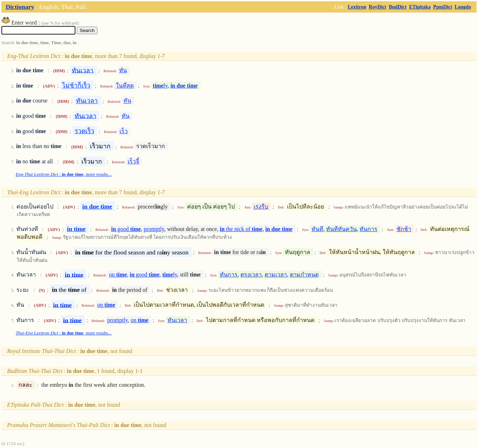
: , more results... (64, 174)
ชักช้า (404, 229)
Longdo (463, 7)
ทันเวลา (83, 70)
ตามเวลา (276, 275)
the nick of (241, 229)
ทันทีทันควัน (341, 229)
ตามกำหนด (304, 275)
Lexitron (357, 7)
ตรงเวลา (251, 275)
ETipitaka (420, 7)
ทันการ (368, 229)
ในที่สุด (125, 86)
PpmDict (443, 7)
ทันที (317, 229)
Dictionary (20, 7)
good (126, 229)
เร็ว (124, 131)
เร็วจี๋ (133, 161)
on (118, 275)
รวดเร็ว (84, 131)
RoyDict (378, 7)
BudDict (398, 7)
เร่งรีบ (261, 207)
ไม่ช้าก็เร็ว (76, 85)
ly (160, 86)
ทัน (123, 70)
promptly (154, 229)
